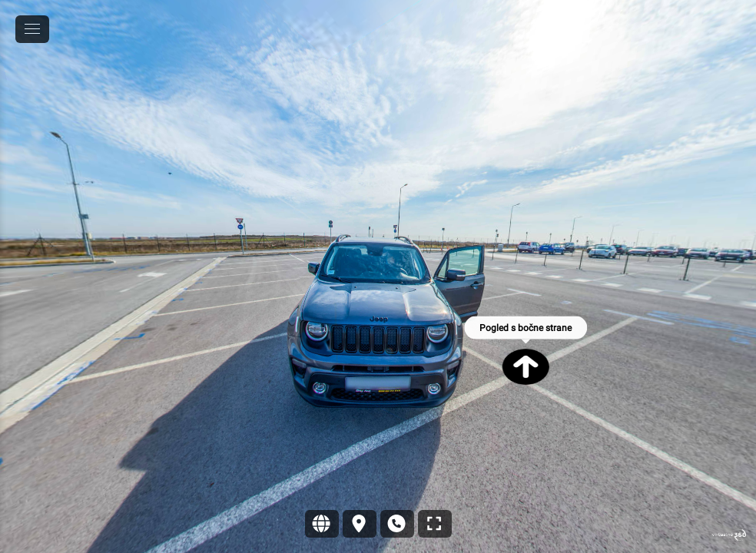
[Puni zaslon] (435, 524)
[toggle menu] (32, 29)
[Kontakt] (397, 524)
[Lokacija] (360, 524)
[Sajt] (322, 524)
